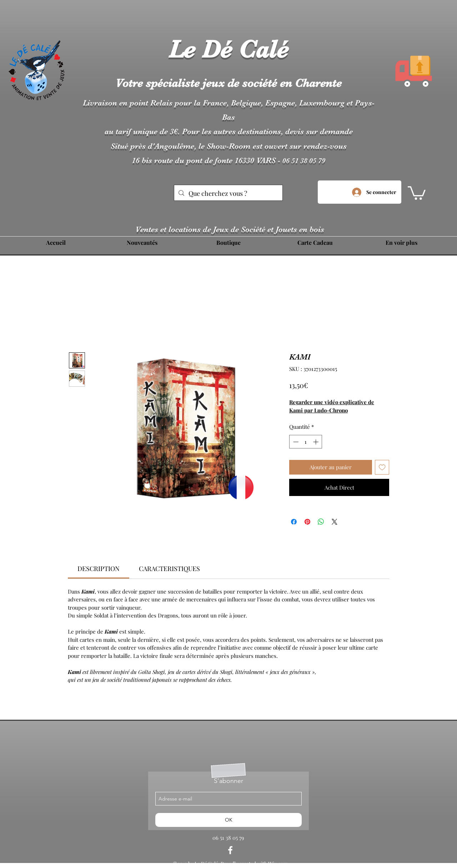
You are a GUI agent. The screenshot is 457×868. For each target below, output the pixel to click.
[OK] (228, 820)
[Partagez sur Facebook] (294, 522)
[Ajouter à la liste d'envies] (382, 467)
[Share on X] (335, 522)
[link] (99, 569)
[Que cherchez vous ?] (228, 194)
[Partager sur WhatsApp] (321, 522)
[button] (417, 192)
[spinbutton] (306, 442)
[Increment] (317, 442)
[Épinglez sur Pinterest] (307, 522)
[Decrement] (295, 442)
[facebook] (230, 850)
